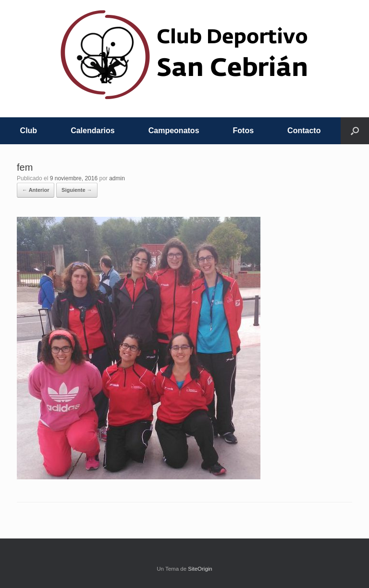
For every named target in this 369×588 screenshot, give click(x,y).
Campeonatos (174, 131)
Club (29, 131)
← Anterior (36, 190)
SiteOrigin (200, 569)
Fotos (244, 131)
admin (117, 178)
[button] (355, 131)
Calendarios (93, 131)
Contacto (304, 131)
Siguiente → (77, 190)
